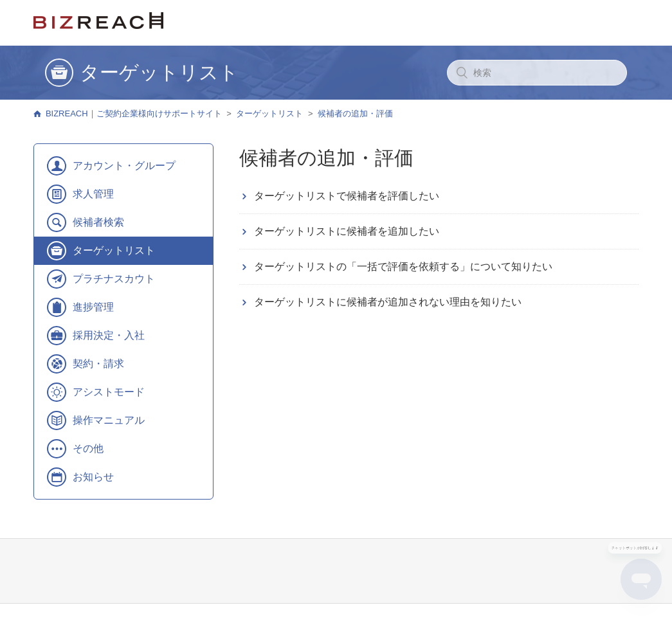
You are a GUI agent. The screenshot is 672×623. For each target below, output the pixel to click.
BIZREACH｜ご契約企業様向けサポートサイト (134, 113)
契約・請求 (98, 364)
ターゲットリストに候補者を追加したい (347, 231)
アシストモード (109, 392)
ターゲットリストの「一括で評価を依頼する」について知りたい (403, 266)
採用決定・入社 (109, 335)
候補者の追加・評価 (355, 113)
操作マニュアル (109, 420)
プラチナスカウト (114, 279)
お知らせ (93, 477)
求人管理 (93, 194)
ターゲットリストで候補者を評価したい (347, 196)
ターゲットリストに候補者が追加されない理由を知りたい (388, 302)
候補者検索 (98, 222)
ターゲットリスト (269, 113)
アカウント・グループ (124, 166)
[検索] (537, 73)
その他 (88, 448)
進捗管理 (93, 307)
